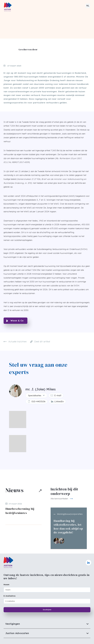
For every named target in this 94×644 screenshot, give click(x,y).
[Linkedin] (59, 402)
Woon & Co (17, 321)
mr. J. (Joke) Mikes (40, 389)
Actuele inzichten (15, 342)
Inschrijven (47, 610)
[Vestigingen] (47, 624)
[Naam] (47, 590)
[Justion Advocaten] (47, 633)
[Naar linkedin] (88, 563)
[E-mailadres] (47, 601)
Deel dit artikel (40, 342)
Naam (6, 585)
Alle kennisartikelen (59, 500)
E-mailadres (10, 596)
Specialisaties (34, 396)
